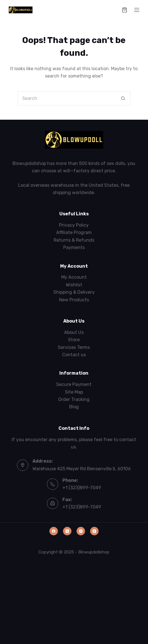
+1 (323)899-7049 (82, 488)
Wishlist (74, 285)
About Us (74, 332)
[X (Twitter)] (67, 531)
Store (74, 340)
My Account (74, 277)
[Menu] (137, 10)
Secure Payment (74, 384)
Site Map (74, 392)
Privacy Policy (74, 225)
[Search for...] (67, 98)
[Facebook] (54, 531)
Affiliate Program (74, 232)
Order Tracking (74, 399)
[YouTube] (94, 531)
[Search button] (123, 98)
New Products (74, 300)
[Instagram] (81, 531)
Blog (74, 407)
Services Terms (74, 347)
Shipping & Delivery (74, 292)
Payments (74, 247)
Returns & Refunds (74, 240)
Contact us (74, 355)
